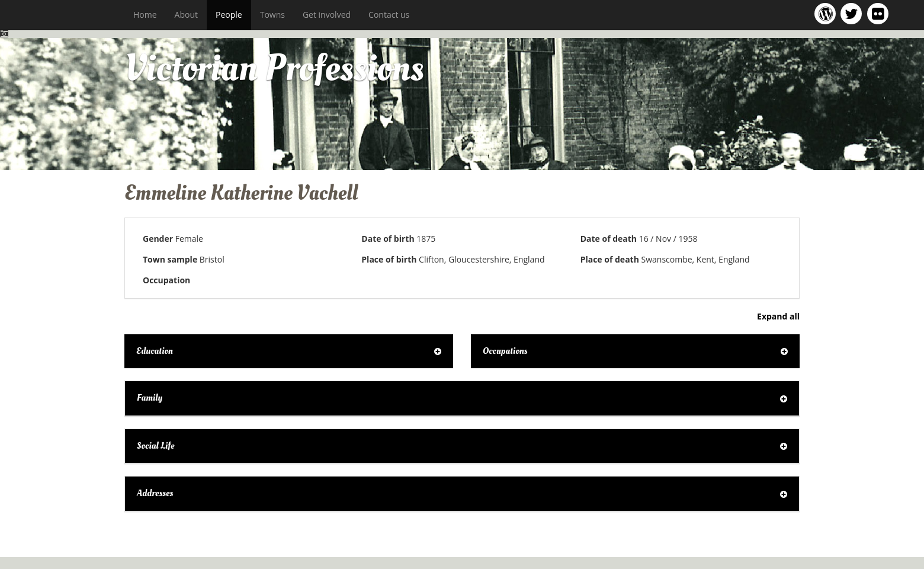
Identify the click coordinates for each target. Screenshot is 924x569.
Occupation (166, 280)
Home (145, 15)
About (186, 15)
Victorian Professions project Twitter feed (853, 13)
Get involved (327, 15)
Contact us (389, 15)
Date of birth (388, 239)
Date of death (609, 239)
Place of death (610, 259)
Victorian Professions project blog (827, 13)
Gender (158, 239)
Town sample (170, 259)
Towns (272, 15)
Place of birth (389, 259)
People (229, 15)
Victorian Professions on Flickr (880, 13)
